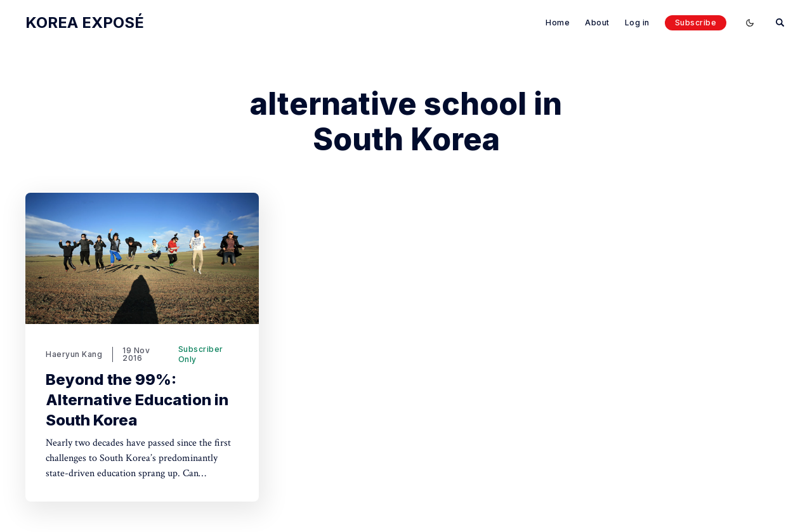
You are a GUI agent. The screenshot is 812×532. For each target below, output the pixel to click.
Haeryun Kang (74, 354)
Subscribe (696, 23)
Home (558, 23)
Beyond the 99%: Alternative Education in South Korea (137, 400)
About (597, 23)
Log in (637, 23)
